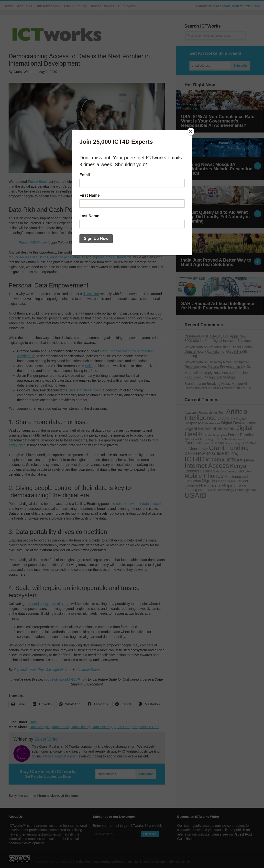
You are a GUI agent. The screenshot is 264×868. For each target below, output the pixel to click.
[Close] (191, 132)
